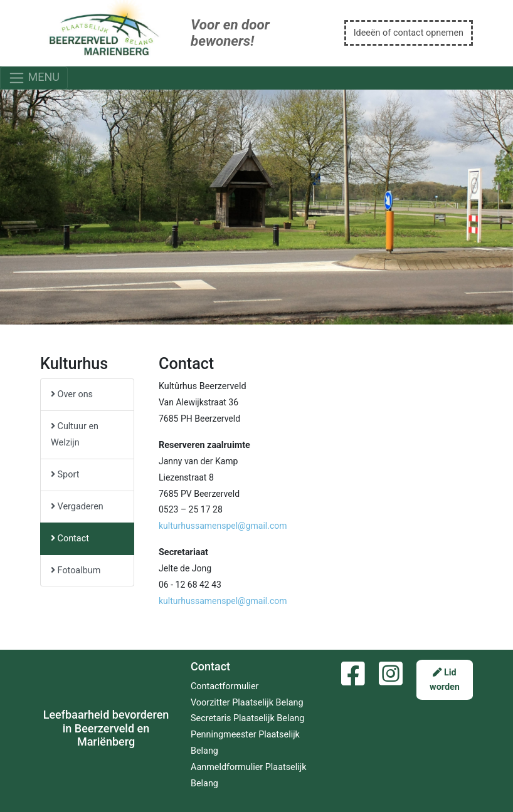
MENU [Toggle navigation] (34, 78)
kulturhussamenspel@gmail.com (223, 526)
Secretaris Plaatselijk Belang (247, 718)
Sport (65, 475)
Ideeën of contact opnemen (409, 33)
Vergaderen (77, 507)
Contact (70, 539)
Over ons (72, 394)
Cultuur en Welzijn (75, 435)
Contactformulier (225, 686)
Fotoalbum (76, 570)
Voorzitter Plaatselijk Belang (247, 703)
